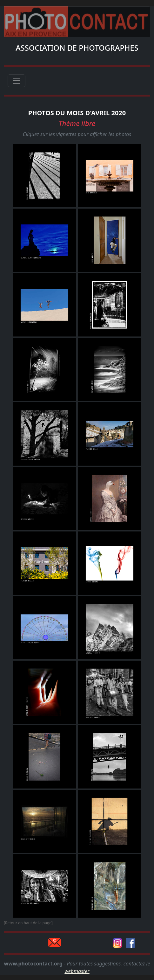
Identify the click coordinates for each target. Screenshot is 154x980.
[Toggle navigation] (17, 81)
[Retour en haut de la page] (28, 923)
